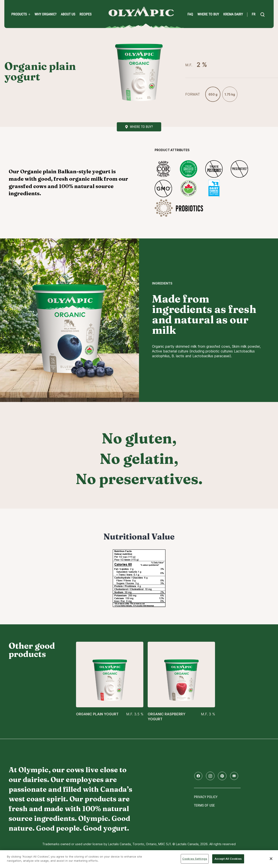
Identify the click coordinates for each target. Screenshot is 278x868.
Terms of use (204, 805)
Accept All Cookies (228, 859)
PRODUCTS (19, 14)
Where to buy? (141, 127)
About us (68, 14)
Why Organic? (46, 14)
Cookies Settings (195, 859)
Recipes (85, 14)
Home (141, 12)
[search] (262, 15)
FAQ (190, 14)
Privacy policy (206, 797)
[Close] (271, 859)
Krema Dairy (233, 14)
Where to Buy (208, 14)
